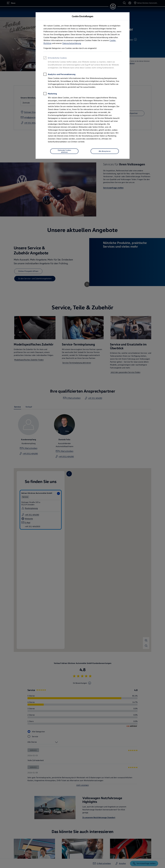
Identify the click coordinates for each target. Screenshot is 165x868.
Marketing (50, 94)
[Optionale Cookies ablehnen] (64, 151)
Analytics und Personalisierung (59, 75)
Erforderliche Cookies (55, 58)
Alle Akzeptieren (105, 151)
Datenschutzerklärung (72, 43)
